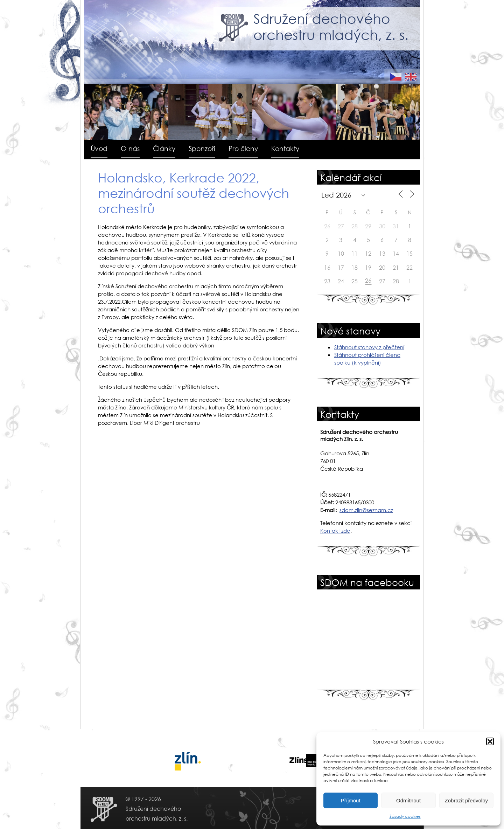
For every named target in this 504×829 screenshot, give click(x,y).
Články (164, 148)
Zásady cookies (405, 816)
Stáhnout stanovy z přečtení (369, 347)
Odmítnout (408, 800)
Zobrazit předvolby (466, 800)
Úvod (99, 148)
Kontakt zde (335, 531)
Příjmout (351, 800)
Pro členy (243, 148)
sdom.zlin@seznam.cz (366, 510)
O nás (130, 148)
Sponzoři (202, 148)
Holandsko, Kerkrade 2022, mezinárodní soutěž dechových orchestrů (194, 193)
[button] (490, 741)
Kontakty (285, 148)
